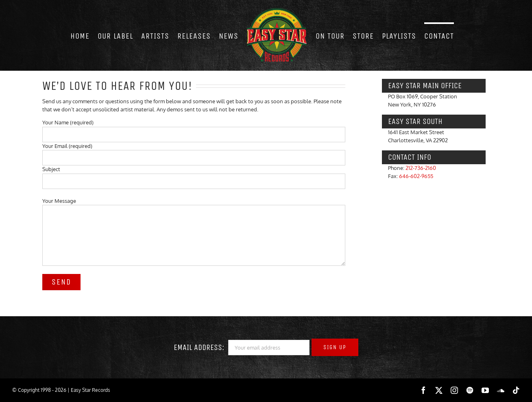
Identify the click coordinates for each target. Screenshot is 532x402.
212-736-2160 (421, 168)
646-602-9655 (416, 176)
